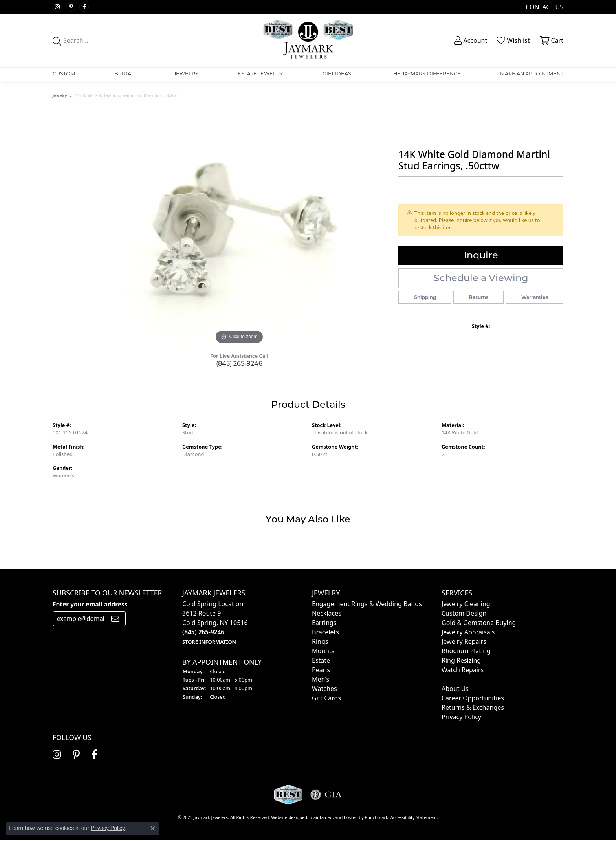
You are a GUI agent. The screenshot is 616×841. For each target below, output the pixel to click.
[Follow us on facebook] (84, 7)
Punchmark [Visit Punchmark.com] (377, 817)
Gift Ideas (337, 74)
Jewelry (186, 74)
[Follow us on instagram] (57, 7)
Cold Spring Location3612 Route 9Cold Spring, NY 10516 (215, 622)
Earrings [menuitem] (324, 623)
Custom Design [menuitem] (464, 613)
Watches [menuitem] (324, 689)
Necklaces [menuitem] (327, 613)
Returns (479, 297)
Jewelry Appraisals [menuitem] (468, 632)
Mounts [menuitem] (323, 651)
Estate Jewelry (260, 74)
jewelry (60, 95)
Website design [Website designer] (287, 817)
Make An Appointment (532, 74)
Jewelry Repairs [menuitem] (464, 641)
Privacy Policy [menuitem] (461, 717)
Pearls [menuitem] (321, 670)
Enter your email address (90, 604)
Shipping (425, 297)
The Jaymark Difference (426, 74)
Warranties (535, 297)
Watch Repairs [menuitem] (463, 670)
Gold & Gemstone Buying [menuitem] (479, 623)
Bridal (124, 74)
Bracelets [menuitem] (325, 632)
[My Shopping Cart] (551, 40)
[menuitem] (442, 679)
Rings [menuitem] (320, 641)
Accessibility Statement (414, 817)
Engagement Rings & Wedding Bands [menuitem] (367, 604)
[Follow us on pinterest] (71, 7)
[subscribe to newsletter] (115, 619)
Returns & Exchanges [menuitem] (473, 707)
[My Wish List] (512, 40)
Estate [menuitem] (321, 660)
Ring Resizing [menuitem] (461, 660)
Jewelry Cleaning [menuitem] (466, 604)
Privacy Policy (108, 828)
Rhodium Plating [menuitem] (466, 651)
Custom (64, 74)
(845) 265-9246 (239, 364)
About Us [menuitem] (455, 689)
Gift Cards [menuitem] (326, 698)
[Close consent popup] (153, 828)
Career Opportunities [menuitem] (473, 698)
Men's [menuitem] (321, 679)
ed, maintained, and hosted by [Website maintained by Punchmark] (334, 817)
